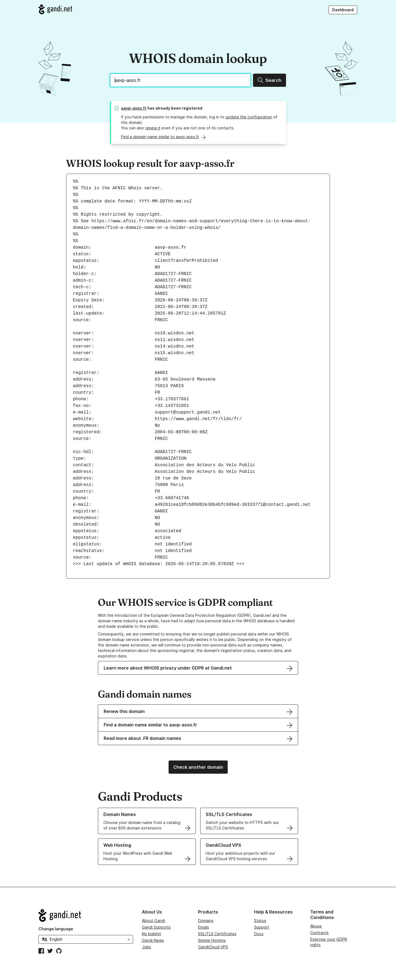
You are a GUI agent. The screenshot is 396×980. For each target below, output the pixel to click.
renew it (153, 128)
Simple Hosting (212, 940)
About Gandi (153, 921)
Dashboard (343, 10)
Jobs (146, 947)
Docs (259, 934)
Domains (206, 921)
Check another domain (198, 767)
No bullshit (152, 934)
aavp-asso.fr (134, 108)
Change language (56, 929)
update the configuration (249, 117)
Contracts (319, 933)
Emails (204, 927)
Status (260, 921)
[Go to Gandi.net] (55, 9)
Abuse (316, 926)
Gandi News (153, 940)
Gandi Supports (156, 927)
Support (262, 927)
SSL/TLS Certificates (217, 934)
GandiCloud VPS (213, 947)
